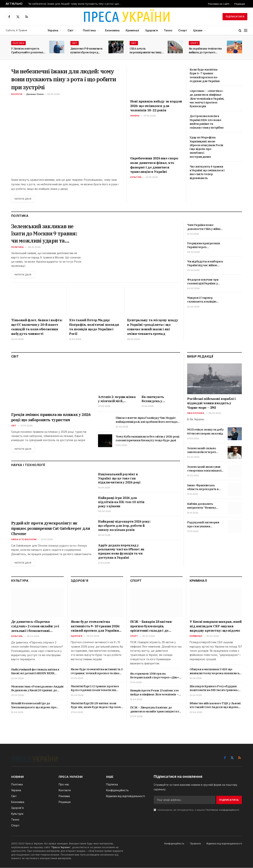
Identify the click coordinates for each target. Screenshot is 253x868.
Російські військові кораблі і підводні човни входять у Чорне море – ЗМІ (211, 403)
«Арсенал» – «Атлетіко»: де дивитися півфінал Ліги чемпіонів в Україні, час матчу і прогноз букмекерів (207, 99)
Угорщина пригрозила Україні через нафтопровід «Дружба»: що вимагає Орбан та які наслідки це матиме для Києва (205, 245)
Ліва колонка (196, 413)
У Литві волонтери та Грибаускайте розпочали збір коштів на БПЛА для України (28, 51)
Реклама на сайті (219, 4)
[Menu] (246, 31)
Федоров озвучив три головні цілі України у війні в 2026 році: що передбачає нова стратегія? (203, 282)
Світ (71, 30)
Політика (89, 30)
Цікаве (198, 30)
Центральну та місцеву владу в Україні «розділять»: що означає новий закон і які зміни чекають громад (153, 327)
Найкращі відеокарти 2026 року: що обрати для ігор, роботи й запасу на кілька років (124, 526)
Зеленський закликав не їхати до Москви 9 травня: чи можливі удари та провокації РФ (45, 234)
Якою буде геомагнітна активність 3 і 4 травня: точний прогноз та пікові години (97, 671)
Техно (168, 30)
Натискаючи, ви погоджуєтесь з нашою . (197, 810)
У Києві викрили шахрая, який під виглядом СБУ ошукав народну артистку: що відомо (216, 626)
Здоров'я (77, 636)
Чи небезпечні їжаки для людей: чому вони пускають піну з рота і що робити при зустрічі (76, 4)
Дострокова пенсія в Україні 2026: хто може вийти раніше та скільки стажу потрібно (207, 122)
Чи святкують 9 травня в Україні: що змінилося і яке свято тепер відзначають (207, 172)
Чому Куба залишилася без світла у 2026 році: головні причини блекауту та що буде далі (148, 438)
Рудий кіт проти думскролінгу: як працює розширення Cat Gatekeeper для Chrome (51, 529)
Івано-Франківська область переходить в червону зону (203, 488)
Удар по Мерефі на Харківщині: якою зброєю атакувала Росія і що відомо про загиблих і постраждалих (206, 147)
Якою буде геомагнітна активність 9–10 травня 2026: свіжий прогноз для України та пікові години (95, 626)
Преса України (61, 847)
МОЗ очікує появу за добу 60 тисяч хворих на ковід (205, 432)
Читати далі (23, 199)
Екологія (17, 94)
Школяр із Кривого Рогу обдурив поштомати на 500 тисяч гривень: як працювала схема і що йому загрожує (214, 688)
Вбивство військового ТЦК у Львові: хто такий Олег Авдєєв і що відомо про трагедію (215, 705)
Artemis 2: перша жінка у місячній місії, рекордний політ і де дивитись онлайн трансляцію (117, 399)
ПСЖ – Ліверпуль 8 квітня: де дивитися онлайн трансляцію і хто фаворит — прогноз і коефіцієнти (155, 710)
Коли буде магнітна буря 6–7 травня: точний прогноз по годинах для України (205, 75)
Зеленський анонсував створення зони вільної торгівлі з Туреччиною (204, 469)
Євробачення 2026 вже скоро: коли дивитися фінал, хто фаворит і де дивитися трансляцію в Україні (154, 165)
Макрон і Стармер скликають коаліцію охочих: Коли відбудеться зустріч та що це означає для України (206, 300)
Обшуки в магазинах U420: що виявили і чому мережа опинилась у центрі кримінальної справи (216, 671)
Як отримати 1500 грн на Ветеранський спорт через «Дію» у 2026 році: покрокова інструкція (156, 676)
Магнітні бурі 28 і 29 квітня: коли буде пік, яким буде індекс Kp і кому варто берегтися (97, 705)
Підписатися (235, 17)
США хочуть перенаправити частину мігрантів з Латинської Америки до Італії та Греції (146, 51)
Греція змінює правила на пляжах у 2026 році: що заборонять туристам (51, 417)
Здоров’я (151, 30)
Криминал (196, 636)
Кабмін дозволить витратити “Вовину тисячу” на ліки (201, 506)
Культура (136, 177)
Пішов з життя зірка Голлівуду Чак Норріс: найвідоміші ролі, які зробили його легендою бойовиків (148, 420)
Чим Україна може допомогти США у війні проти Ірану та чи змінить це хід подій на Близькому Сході (204, 227)
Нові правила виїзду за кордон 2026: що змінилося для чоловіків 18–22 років (156, 106)
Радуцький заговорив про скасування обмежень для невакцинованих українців (203, 525)
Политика (18, 247)
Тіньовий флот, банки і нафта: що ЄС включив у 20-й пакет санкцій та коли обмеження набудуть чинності (37, 327)
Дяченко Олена (35, 94)
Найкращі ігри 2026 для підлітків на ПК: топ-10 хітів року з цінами (121, 502)
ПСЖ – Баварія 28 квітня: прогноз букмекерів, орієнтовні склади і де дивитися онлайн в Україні (153, 626)
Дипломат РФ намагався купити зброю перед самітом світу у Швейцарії (88, 51)
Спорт (183, 30)
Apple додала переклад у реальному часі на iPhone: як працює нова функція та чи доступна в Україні (121, 551)
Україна (53, 30)
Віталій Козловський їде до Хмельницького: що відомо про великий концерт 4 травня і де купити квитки (34, 705)
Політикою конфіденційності (222, 810)
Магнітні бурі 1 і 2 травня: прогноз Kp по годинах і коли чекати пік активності (95, 688)
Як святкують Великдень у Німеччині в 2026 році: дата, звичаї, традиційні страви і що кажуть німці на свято (160, 399)
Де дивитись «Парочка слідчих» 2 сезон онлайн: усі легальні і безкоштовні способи (35, 626)
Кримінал (132, 30)
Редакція (240, 4)
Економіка (112, 30)
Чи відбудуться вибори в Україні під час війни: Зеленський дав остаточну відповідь (205, 263)
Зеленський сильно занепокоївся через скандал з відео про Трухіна (202, 450)
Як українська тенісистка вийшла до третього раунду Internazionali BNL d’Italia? (205, 51)
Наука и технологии (24, 540)
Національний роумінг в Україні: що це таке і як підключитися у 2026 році (119, 479)
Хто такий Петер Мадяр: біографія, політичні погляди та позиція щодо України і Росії (94, 327)
